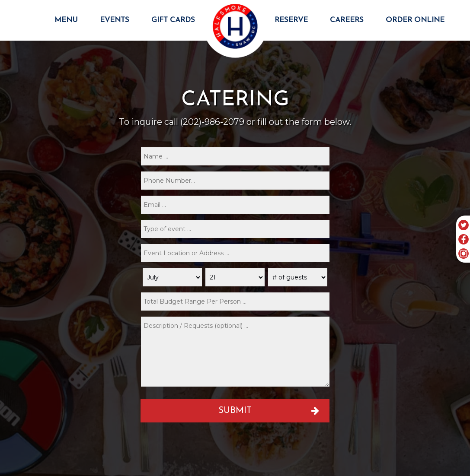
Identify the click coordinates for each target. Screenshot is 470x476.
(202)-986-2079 (212, 122)
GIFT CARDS (173, 20)
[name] (235, 156)
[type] (235, 229)
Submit (235, 411)
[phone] (235, 181)
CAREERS (348, 20)
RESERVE (292, 20)
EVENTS (116, 20)
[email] (235, 205)
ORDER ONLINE (415, 20)
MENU (67, 20)
